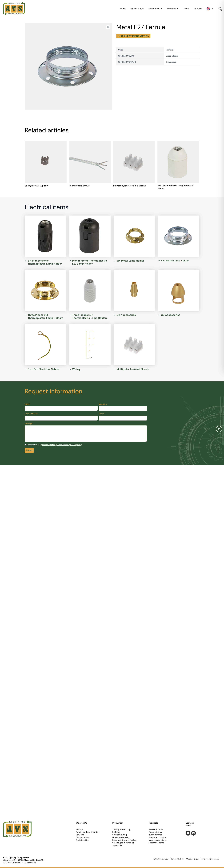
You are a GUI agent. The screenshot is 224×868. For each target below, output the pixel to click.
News (186, 9)
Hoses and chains (121, 837)
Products (173, 9)
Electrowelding (120, 835)
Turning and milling (121, 829)
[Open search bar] (220, 9)
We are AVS (137, 9)
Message (29, 424)
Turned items (155, 835)
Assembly (117, 845)
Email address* (31, 415)
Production (156, 9)
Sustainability (82, 840)
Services (80, 835)
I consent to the (54, 446)
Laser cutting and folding (124, 840)
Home (123, 9)
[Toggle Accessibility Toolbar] (219, 429)
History (79, 829)
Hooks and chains (158, 837)
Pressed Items (156, 829)
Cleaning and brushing (123, 843)
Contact (198, 9)
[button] (108, 27)
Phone (102, 415)
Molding (116, 832)
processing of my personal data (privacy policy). (62, 446)
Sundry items (155, 832)
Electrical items (156, 843)
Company (103, 405)
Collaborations (83, 837)
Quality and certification (87, 832)
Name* (28, 405)
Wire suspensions (158, 840)
